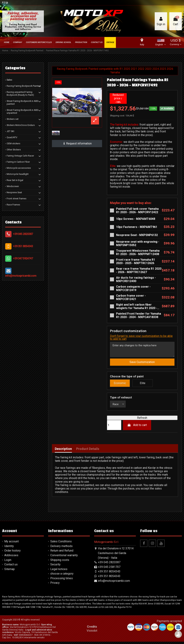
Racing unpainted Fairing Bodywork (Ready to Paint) (20, 93)
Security (55, 567)
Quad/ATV (12, 137)
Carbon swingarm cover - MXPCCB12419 (133, 288)
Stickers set (13, 119)
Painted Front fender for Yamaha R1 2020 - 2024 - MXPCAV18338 (139, 315)
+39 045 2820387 (23, 234)
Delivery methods (61, 548)
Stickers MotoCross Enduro (21, 125)
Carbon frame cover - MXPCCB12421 (131, 297)
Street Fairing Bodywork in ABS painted (22, 102)
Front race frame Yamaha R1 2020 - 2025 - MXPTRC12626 (136, 261)
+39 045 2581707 (109, 569)
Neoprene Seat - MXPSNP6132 (137, 235)
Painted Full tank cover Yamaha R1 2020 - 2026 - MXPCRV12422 (137, 210)
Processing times (62, 580)
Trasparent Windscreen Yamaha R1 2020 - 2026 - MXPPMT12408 (138, 252)
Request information (77, 143)
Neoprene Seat (14, 192)
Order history (12, 553)
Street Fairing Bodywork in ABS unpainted (22, 111)
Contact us (11, 567)
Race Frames (13, 205)
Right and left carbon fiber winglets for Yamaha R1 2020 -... (138, 306)
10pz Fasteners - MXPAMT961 (137, 227)
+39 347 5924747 (23, 258)
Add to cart (137, 427)
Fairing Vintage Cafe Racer (20, 156)
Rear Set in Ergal (15, 180)
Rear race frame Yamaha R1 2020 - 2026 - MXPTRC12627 (139, 270)
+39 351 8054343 (23, 246)
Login (8, 562)
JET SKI (10, 131)
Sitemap (10, 571)
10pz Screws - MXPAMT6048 (136, 219)
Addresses (11, 557)
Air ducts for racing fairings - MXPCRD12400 (136, 279)
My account (11, 544)
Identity (9, 548)
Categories (15, 68)
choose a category (62, 576)
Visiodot (92, 633)
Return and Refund (62, 553)
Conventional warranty (64, 557)
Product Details (88, 451)
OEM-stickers (13, 143)
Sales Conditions (61, 544)
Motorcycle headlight (18, 174)
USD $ (175, 43)
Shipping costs (60, 562)
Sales (9, 80)
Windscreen (13, 186)
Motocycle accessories (19, 168)
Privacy (55, 585)
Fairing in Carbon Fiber (18, 162)
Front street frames (17, 199)
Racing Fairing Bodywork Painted (24, 86)
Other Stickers (14, 150)
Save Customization (142, 363)
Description (63, 451)
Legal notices (59, 571)
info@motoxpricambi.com (21, 276)
